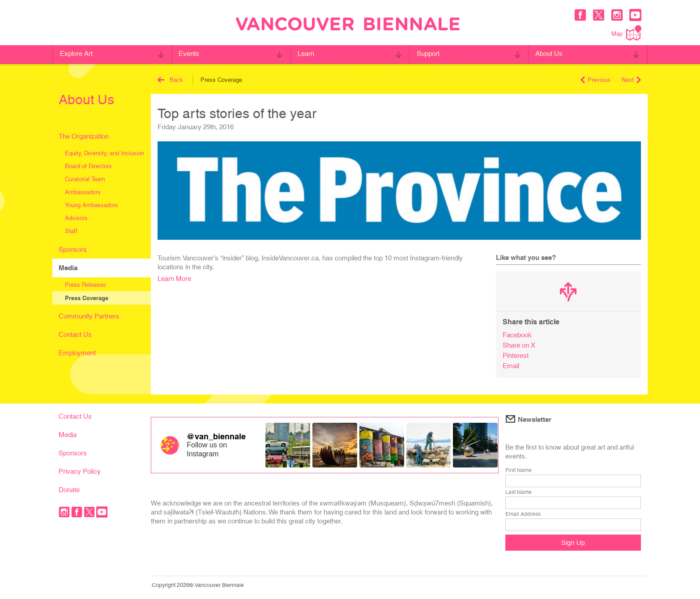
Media (68, 268)
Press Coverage (87, 298)
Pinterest (516, 355)
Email (511, 366)
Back (170, 80)
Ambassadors (83, 192)
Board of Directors (88, 166)
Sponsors (73, 249)
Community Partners (89, 316)
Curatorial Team (85, 179)
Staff (71, 231)
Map (626, 33)
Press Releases (85, 285)
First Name (519, 470)
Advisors (76, 218)
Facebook (517, 335)
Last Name (519, 492)
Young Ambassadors (92, 205)
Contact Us (75, 334)
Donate (69, 490)
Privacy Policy (80, 471)
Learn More (174, 278)
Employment (77, 353)
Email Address (523, 514)
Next (631, 80)
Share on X (519, 345)
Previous (595, 80)
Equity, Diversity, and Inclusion (105, 153)
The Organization (84, 136)
